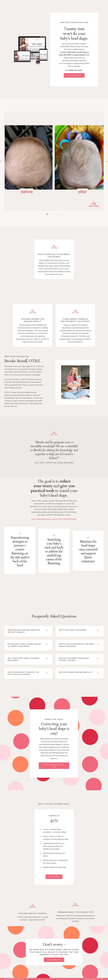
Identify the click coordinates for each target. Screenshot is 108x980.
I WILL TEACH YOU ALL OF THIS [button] (54, 766)
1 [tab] (47, 214)
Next (107, 161)
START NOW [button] (54, 877)
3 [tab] (54, 214)
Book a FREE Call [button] (54, 960)
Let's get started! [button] (74, 75)
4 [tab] (58, 214)
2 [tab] (50, 214)
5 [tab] (61, 214)
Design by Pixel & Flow (94, 979)
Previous (1, 161)
